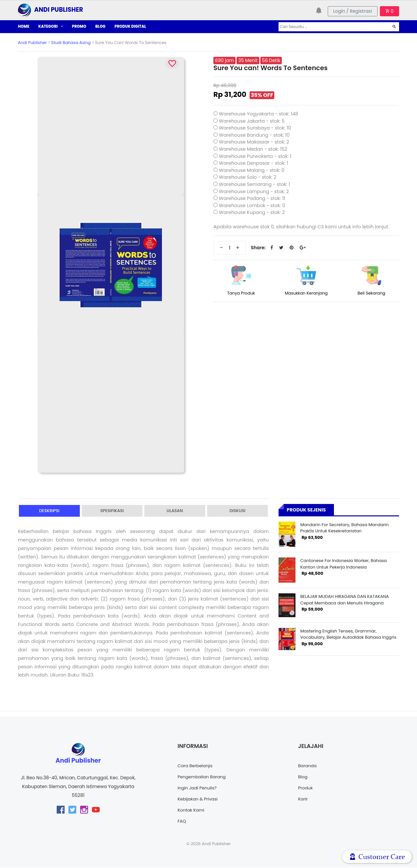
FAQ (182, 822)
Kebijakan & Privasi (199, 799)
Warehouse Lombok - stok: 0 (252, 206)
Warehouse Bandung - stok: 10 (254, 135)
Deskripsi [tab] (49, 511)
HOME (24, 26)
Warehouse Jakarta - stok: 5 (252, 121)
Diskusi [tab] (237, 511)
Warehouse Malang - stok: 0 (252, 170)
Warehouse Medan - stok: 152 (253, 149)
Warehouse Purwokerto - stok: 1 (255, 156)
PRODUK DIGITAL (130, 26)
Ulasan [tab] (175, 511)
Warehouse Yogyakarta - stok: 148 (259, 114)
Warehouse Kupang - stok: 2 (252, 212)
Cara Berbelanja (196, 766)
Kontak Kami (192, 811)
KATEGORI (51, 26)
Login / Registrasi (353, 11)
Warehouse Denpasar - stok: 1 (254, 163)
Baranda (308, 766)
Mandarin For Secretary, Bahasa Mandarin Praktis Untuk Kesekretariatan (345, 528)
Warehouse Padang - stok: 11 (252, 198)
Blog (303, 777)
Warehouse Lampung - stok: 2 (254, 191)
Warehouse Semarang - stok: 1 (254, 184)
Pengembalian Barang (203, 777)
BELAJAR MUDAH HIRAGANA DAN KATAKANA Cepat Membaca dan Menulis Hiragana (345, 600)
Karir (303, 799)
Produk (306, 788)
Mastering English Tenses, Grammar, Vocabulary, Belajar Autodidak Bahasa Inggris (348, 634)
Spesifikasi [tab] (112, 511)
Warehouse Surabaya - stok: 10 (255, 128)
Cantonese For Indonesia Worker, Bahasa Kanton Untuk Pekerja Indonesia (344, 564)
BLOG (101, 26)
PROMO (79, 26)
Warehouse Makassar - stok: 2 (254, 142)
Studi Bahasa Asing (71, 43)
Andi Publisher (32, 43)
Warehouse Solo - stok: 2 (248, 177)
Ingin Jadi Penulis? (198, 788)
